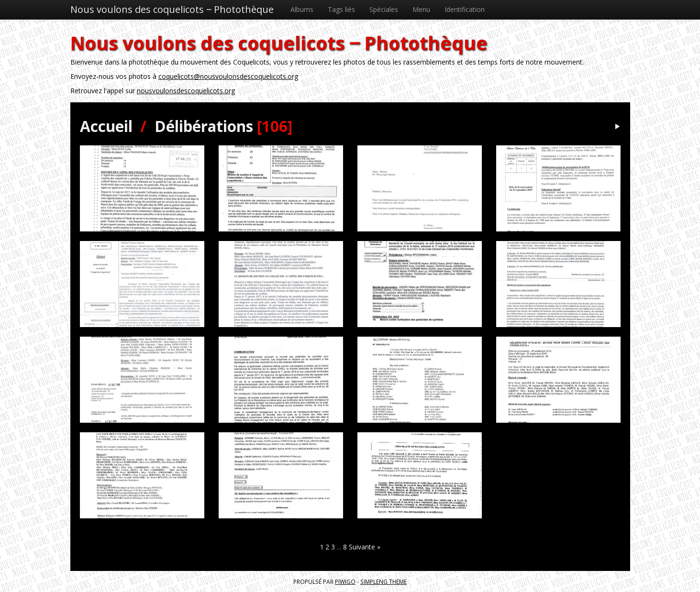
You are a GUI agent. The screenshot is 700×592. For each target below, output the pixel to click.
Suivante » (365, 547)
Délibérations (204, 126)
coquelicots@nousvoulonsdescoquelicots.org (228, 76)
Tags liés (341, 9)
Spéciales (384, 9)
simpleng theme (383, 581)
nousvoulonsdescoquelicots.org (186, 91)
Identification (465, 9)
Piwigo (345, 581)
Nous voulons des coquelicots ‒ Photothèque (172, 9)
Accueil (106, 126)
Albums (302, 9)
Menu (421, 9)
